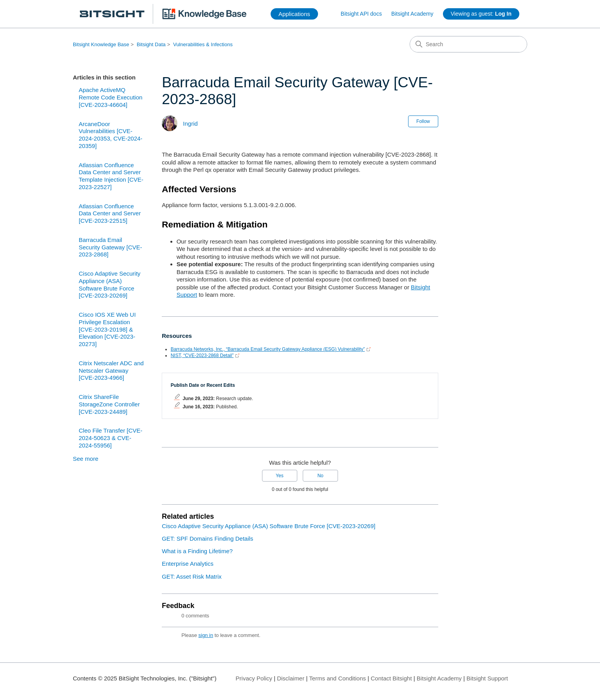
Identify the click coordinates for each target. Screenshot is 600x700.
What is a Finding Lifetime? (197, 551)
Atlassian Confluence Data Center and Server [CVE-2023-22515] (110, 214)
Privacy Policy (254, 678)
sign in (206, 635)
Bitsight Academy (412, 14)
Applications (294, 14)
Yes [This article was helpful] (280, 476)
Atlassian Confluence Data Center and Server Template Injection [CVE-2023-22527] (111, 176)
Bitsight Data (151, 44)
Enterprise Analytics (188, 564)
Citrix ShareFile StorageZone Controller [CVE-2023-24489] (109, 404)
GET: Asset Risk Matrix (192, 576)
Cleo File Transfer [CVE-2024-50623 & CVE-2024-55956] (111, 438)
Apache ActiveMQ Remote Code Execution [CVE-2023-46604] (111, 97)
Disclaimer (291, 678)
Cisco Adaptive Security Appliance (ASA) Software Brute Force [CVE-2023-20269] (110, 284)
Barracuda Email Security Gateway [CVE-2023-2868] (110, 247)
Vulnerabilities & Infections (203, 44)
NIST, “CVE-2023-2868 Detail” (202, 355)
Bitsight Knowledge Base (101, 44)
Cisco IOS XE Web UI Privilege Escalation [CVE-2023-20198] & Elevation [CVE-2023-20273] (107, 329)
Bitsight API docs (361, 14)
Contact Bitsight (391, 678)
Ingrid (190, 124)
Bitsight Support (487, 678)
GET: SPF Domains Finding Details (207, 539)
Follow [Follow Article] (423, 121)
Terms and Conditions (337, 678)
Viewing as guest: (481, 14)
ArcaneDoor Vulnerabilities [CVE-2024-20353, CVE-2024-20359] (111, 135)
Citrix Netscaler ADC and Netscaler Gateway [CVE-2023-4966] (111, 371)
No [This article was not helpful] (320, 476)
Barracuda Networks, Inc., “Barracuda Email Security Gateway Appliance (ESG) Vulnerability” (268, 349)
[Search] (468, 44)
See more (86, 459)
